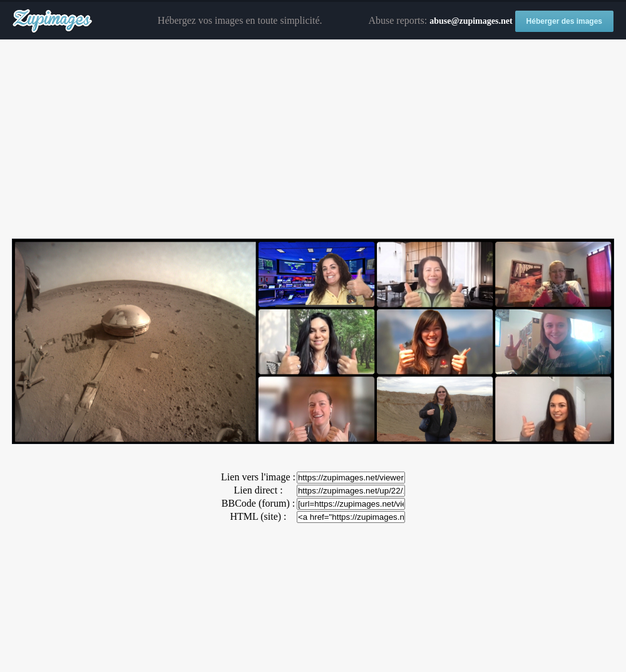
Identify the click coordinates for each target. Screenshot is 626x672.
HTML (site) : (258, 516)
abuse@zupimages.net (471, 21)
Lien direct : (258, 490)
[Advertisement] (313, 140)
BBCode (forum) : (258, 503)
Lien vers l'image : (258, 477)
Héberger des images (564, 21)
